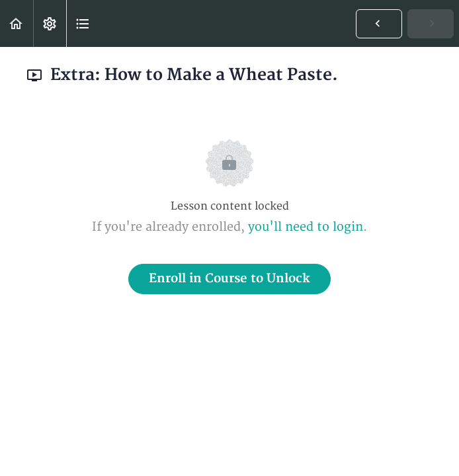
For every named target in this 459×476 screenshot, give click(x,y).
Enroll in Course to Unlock (230, 279)
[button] (17, 23)
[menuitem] (50, 23)
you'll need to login (306, 227)
